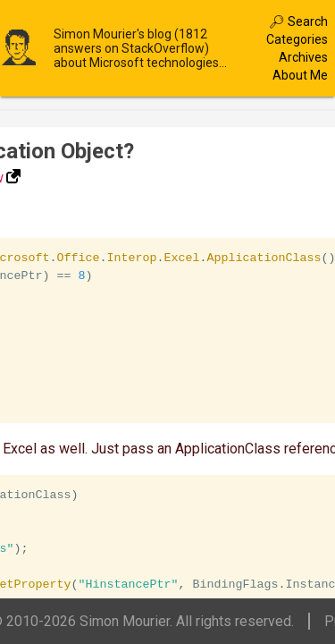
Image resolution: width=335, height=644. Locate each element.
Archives (303, 57)
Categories (297, 39)
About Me (300, 75)
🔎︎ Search (298, 21)
